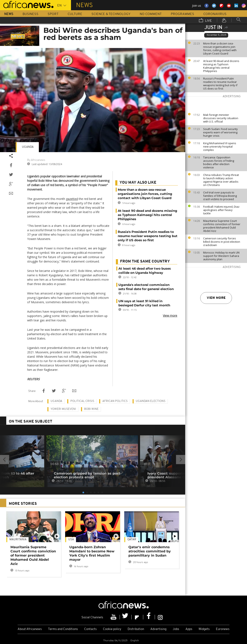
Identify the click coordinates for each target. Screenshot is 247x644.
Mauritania (18, 540)
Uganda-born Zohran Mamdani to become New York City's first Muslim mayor (92, 553)
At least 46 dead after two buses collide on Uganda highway (145, 271)
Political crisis (82, 401)
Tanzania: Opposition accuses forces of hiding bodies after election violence (219, 162)
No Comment (151, 14)
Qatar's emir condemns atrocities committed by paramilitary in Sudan (150, 551)
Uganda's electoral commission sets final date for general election (146, 287)
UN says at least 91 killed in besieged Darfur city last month (144, 303)
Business (30, 14)
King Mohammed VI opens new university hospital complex (220, 146)
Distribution (136, 629)
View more (216, 298)
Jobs (176, 629)
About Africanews (30, 629)
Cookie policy (112, 629)
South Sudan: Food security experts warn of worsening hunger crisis (220, 132)
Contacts (90, 629)
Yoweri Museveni (63, 409)
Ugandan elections (151, 401)
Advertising (158, 629)
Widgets (204, 629)
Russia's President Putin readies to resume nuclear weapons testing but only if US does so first (220, 83)
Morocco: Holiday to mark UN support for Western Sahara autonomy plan (221, 256)
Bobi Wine (91, 409)
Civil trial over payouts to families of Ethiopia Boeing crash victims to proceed (220, 196)
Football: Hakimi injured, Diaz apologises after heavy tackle (221, 210)
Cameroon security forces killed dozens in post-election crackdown (222, 242)
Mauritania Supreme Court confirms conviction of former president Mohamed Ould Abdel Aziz (222, 226)
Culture (75, 14)
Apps (189, 629)
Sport (53, 14)
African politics (115, 401)
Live (205, 21)
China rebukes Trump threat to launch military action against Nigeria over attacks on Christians (221, 180)
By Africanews (36, 160)
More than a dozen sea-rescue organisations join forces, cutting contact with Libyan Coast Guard (220, 48)
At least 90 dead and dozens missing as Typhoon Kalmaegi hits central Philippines (221, 66)
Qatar (132, 540)
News (9, 14)
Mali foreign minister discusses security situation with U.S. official (221, 118)
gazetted (72, 199)
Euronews (223, 629)
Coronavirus (215, 14)
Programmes (182, 14)
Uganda (28, 147)
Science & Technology (111, 14)
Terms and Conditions (63, 629)
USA (71, 540)
